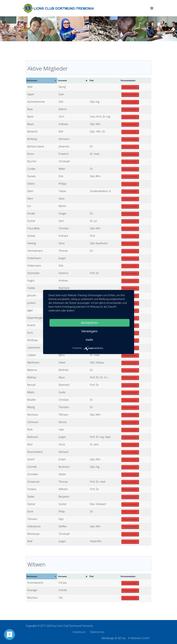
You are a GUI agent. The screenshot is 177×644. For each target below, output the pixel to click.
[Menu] (152, 8)
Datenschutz (97, 632)
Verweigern (89, 331)
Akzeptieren (89, 323)
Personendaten (130, 87)
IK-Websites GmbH (139, 638)
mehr (89, 340)
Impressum (79, 632)
